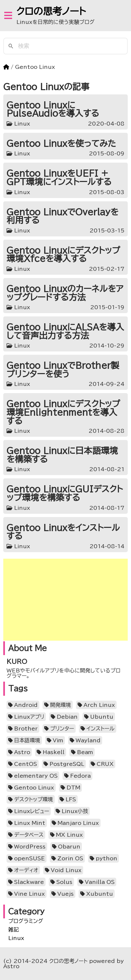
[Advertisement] (65, 600)
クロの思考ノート (51, 11)
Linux (16, 938)
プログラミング (26, 921)
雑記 (13, 930)
